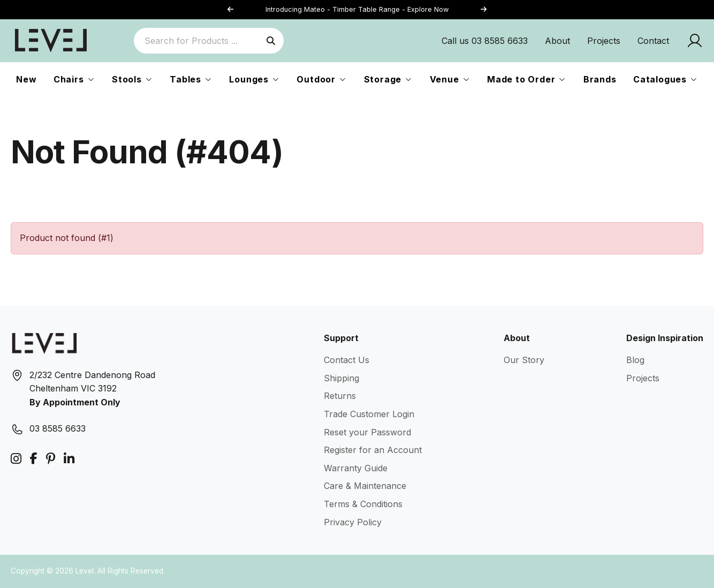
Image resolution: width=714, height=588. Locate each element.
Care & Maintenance (365, 486)
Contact (653, 41)
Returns (340, 396)
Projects (604, 41)
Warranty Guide (356, 468)
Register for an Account (373, 450)
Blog (635, 360)
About (557, 41)
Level (85, 571)
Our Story (524, 360)
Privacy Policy (353, 522)
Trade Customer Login (369, 414)
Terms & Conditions (363, 504)
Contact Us (347, 360)
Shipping (341, 378)
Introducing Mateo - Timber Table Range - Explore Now (357, 9)
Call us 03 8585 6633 (485, 41)
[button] (483, 10)
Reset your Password (367, 432)
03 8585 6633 (58, 428)
